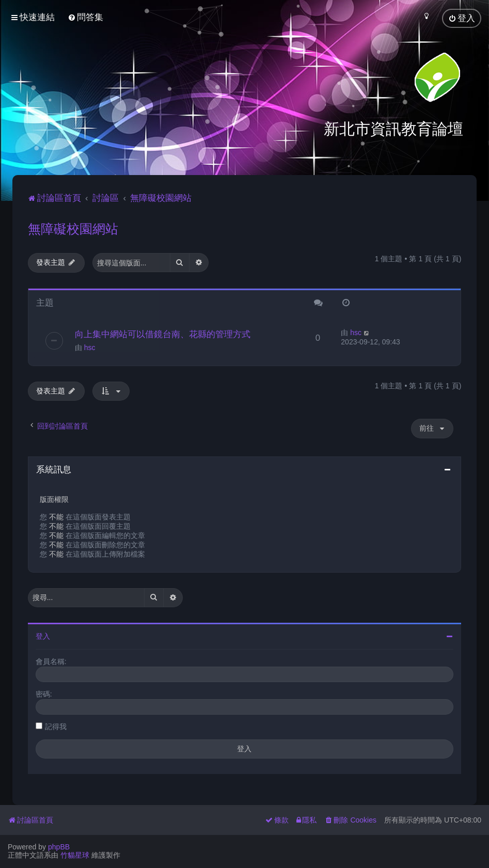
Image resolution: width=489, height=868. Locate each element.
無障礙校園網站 (73, 228)
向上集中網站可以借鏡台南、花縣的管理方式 (163, 333)
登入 (43, 635)
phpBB (59, 847)
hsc (90, 346)
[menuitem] (85, 17)
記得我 (56, 725)
